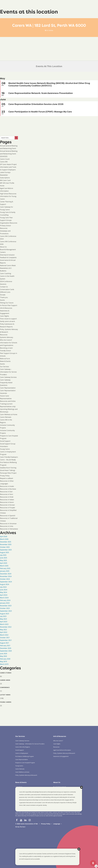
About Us (3, 247)
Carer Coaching (6, 273)
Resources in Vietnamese (9, 529)
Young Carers (5, 449)
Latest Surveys (5, 172)
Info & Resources (6, 308)
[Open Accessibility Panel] (93, 863)
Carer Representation (8, 388)
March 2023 (4, 624)
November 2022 (6, 627)
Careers (3, 252)
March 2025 (4, 566)
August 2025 (4, 552)
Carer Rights (4, 316)
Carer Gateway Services (8, 377)
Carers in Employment (22, 753)
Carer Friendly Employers (9, 457)
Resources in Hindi (7, 497)
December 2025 (6, 542)
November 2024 (6, 576)
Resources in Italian (7, 500)
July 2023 (3, 616)
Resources (4, 335)
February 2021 (5, 646)
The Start (23, 827)
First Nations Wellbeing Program (24, 756)
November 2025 (6, 544)
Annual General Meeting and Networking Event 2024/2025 (9, 154)
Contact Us (4, 287)
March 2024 (4, 598)
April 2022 (4, 632)
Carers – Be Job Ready (8, 460)
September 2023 (6, 611)
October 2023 (5, 608)
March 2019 (4, 664)
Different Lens (5, 292)
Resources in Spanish (8, 516)
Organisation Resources (9, 223)
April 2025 (4, 563)
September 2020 (6, 651)
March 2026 (4, 539)
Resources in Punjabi (7, 508)
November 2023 (6, 606)
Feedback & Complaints (8, 258)
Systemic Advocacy (7, 337)
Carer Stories (6, 673)
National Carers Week (8, 265)
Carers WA (4, 162)
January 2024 (5, 603)
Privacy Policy (5, 476)
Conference (5, 687)
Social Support (5, 441)
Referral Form (5, 359)
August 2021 (4, 643)
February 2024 (5, 600)
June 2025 (4, 558)
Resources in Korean (7, 505)
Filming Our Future (7, 303)
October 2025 (5, 547)
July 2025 (3, 555)
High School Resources (8, 194)
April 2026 (4, 536)
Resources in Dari (6, 492)
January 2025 (5, 571)
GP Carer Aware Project (8, 164)
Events (2, 300)
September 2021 (6, 640)
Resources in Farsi (6, 494)
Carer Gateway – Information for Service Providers (8, 372)
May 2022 (3, 630)
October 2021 (5, 638)
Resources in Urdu (7, 526)
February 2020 (5, 659)
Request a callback (7, 478)
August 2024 (4, 584)
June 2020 (4, 654)
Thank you (4, 297)
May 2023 (3, 619)
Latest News (5, 695)
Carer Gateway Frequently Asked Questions (6, 383)
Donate (3, 295)
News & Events (5, 361)
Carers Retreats (6, 417)
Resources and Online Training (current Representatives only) (8, 404)
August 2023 (4, 614)
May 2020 (3, 656)
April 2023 (4, 622)
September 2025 (6, 550)
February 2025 (5, 568)
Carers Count (5, 159)
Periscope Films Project (8, 473)
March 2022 (4, 635)
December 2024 (6, 574)
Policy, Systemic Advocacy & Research (26, 775)
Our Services (4, 367)
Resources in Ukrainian (8, 524)
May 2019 (3, 662)
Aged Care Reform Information (62, 750)
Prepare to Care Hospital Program (25, 763)
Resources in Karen (7, 502)
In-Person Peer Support (9, 305)
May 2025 (3, 560)
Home (2, 186)
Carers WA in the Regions (23, 747)
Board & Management (8, 250)
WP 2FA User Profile (7, 183)
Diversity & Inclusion (7, 255)
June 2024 (4, 590)
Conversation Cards (7, 289)
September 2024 (6, 582)
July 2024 (3, 587)
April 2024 (4, 595)
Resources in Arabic (7, 486)
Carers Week (5, 680)
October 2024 (5, 579)
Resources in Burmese (8, 489)
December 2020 (6, 648)
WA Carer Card (5, 180)
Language (57, 824)
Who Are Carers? (6, 340)
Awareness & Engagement (61, 756)
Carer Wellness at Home (9, 414)
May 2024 (3, 592)
